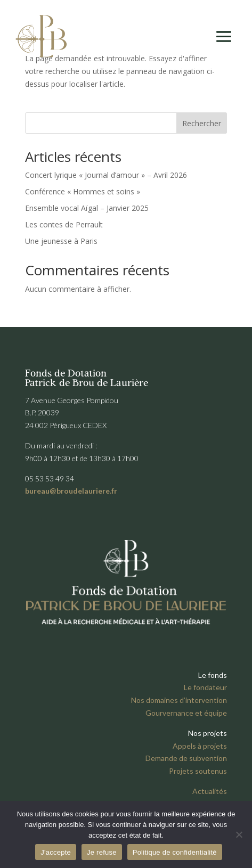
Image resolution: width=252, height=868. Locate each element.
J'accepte (56, 852)
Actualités (210, 791)
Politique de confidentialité (175, 852)
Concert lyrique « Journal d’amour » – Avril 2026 (106, 175)
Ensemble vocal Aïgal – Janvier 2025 (87, 208)
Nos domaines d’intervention (179, 700)
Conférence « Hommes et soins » (83, 191)
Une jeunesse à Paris (61, 241)
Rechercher (202, 123)
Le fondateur (205, 687)
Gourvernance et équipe (186, 713)
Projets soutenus (198, 771)
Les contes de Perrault (64, 224)
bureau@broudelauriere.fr (71, 491)
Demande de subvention (186, 758)
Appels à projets (200, 746)
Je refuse (102, 852)
